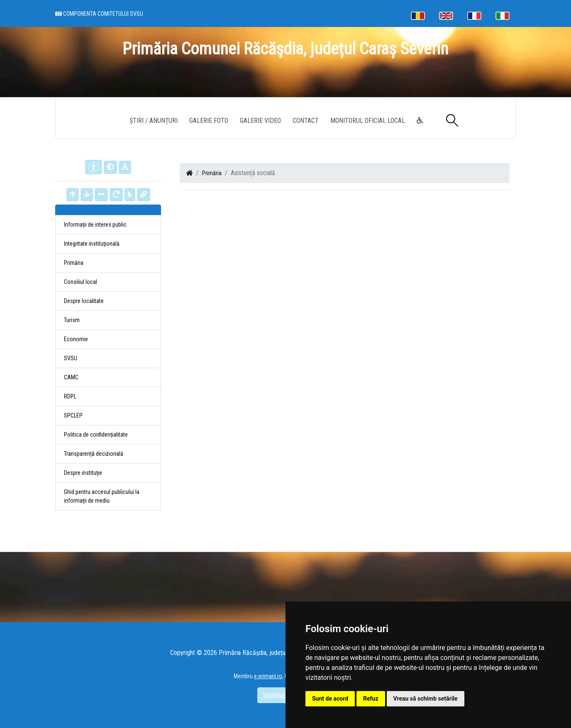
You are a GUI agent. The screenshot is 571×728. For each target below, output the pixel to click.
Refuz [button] (371, 699)
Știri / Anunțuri (154, 121)
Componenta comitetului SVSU (99, 14)
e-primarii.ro (268, 676)
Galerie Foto (209, 121)
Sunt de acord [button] (330, 699)
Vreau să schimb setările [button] (426, 699)
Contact (306, 121)
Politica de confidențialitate (96, 435)
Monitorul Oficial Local (368, 121)
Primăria (212, 173)
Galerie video (260, 121)
